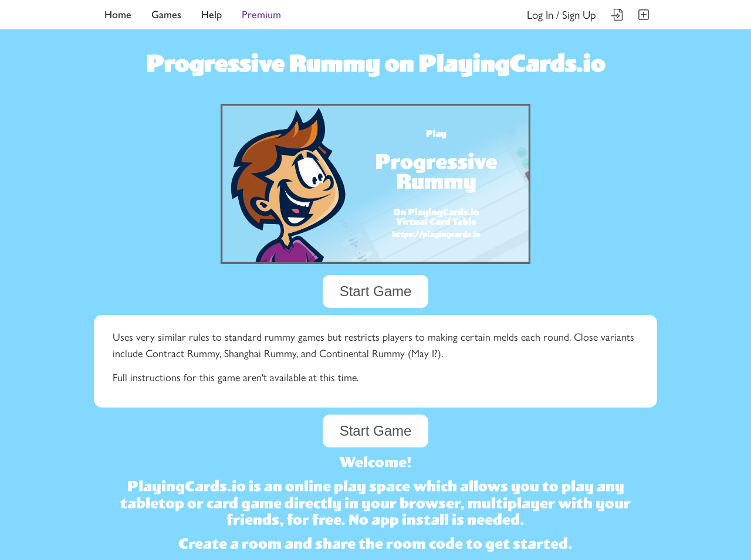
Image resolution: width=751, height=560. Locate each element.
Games (166, 15)
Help (212, 15)
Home (118, 15)
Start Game (376, 291)
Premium (261, 15)
